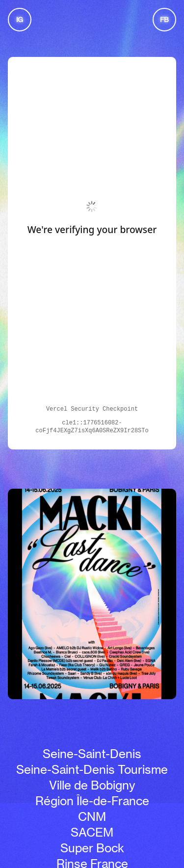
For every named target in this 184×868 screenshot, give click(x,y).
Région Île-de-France (92, 801)
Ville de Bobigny (92, 785)
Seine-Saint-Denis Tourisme (92, 770)
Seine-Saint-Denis (92, 754)
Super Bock (92, 848)
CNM (92, 817)
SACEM (92, 832)
